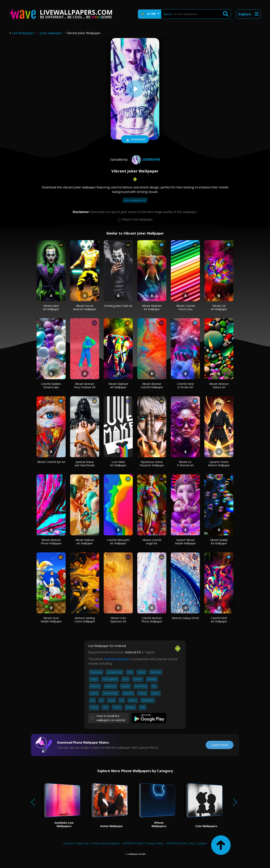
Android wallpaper (117, 659)
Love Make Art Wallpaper (118, 464)
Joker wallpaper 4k (135, 200)
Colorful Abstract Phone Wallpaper (152, 620)
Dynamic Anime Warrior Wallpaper (219, 464)
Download (135, 140)
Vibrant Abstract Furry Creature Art (85, 385)
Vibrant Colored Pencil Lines (185, 307)
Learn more (220, 745)
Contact (68, 843)
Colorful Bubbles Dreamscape (51, 385)
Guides (202, 843)
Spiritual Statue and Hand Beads (85, 464)
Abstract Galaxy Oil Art (185, 618)
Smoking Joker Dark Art (118, 306)
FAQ (192, 843)
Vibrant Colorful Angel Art (152, 542)
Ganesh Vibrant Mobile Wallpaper (185, 542)
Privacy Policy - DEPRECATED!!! (166, 843)
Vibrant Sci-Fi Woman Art (185, 464)
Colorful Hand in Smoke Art (185, 385)
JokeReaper (145, 159)
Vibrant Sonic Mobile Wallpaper (51, 620)
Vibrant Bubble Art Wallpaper (219, 542)
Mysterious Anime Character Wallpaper (152, 464)
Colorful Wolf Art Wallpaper (219, 620)
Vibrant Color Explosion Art (118, 620)
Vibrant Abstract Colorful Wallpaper (152, 385)
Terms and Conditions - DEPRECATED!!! (117, 843)
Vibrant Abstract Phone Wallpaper (51, 542)
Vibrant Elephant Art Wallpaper (152, 307)
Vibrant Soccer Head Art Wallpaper (85, 307)
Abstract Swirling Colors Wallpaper (85, 620)
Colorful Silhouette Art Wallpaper (118, 542)
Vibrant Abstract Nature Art (219, 385)
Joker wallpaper (51, 33)
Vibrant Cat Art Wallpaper (219, 307)
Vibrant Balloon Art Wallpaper (85, 542)
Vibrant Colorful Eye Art (51, 462)
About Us (82, 843)
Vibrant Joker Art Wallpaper (51, 307)
